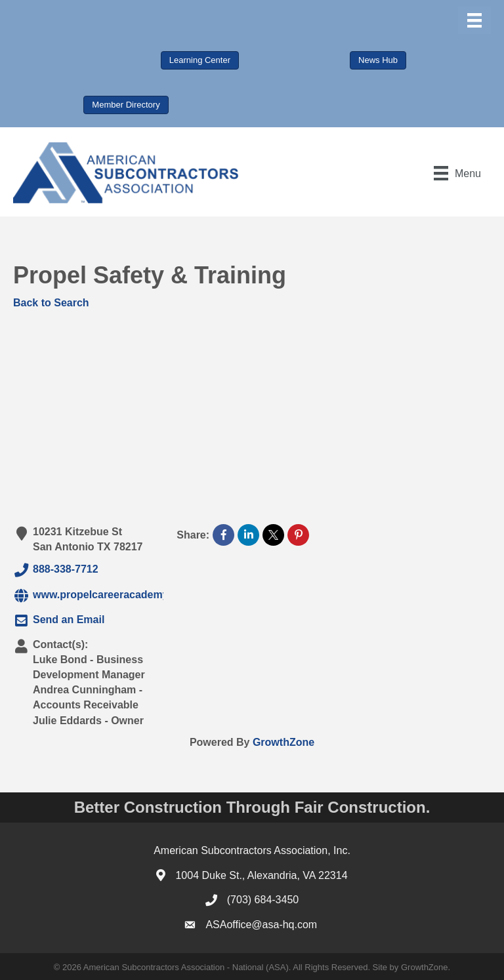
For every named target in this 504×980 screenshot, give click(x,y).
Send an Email (59, 621)
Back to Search (51, 303)
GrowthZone (283, 742)
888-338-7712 (56, 570)
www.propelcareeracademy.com (103, 596)
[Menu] (474, 20)
